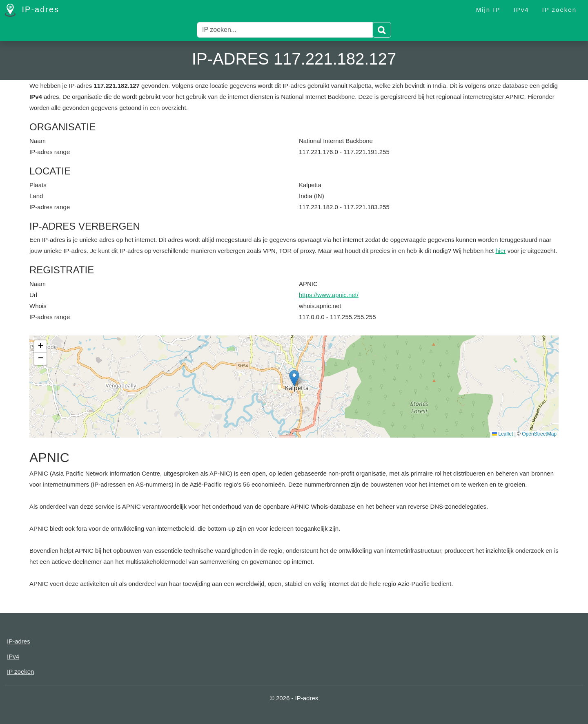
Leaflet (502, 434)
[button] (294, 378)
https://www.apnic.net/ (329, 295)
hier (500, 251)
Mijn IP (488, 10)
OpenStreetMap (539, 434)
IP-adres (32, 10)
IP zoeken (559, 10)
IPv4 (521, 10)
